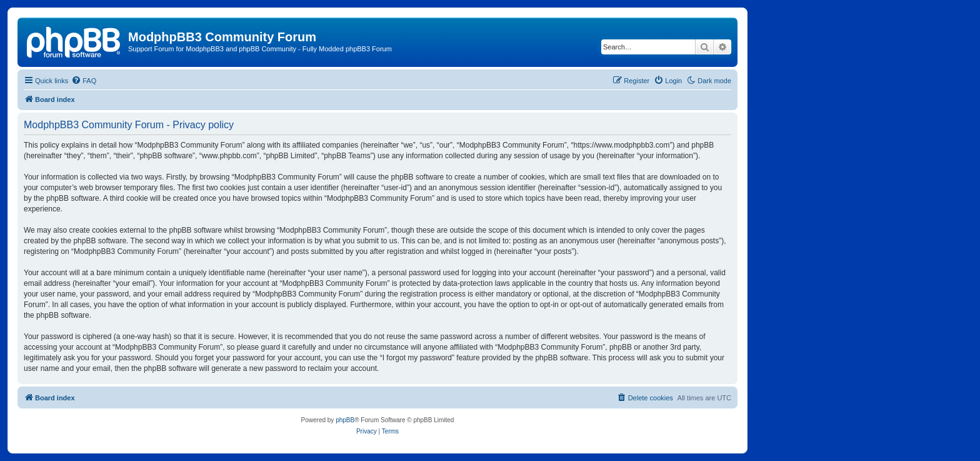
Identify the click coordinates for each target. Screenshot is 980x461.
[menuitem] (84, 81)
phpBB (345, 420)
